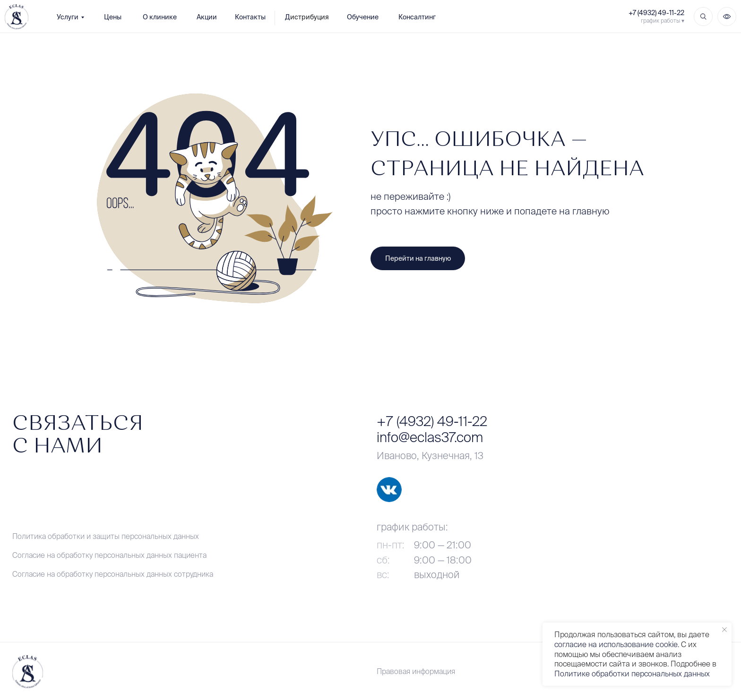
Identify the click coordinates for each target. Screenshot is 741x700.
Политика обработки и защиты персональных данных (106, 536)
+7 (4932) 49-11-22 (656, 13)
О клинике (160, 17)
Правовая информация (416, 671)
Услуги (68, 17)
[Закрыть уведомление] (724, 630)
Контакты (250, 17)
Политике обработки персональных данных (632, 674)
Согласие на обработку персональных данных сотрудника (113, 574)
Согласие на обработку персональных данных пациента (109, 555)
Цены (113, 17)
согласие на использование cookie (616, 644)
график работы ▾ (663, 21)
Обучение (363, 17)
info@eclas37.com (430, 437)
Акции (207, 17)
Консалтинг (417, 17)
